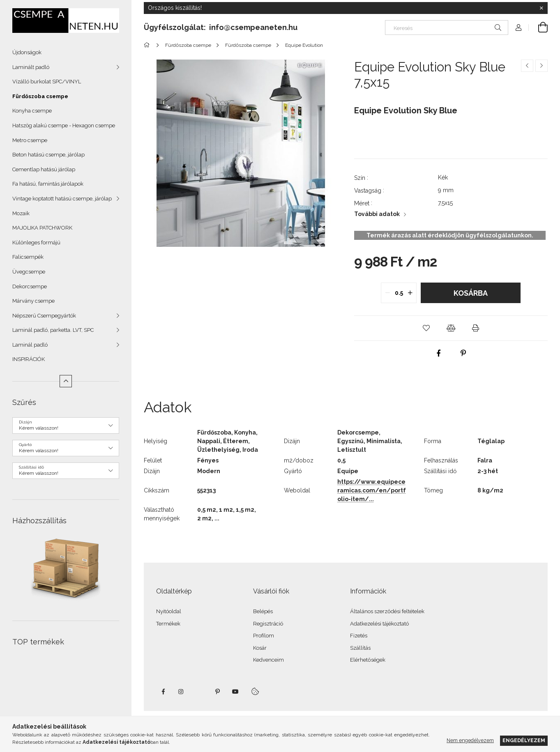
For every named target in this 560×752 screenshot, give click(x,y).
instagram (181, 692)
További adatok (377, 214)
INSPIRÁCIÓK (29, 359)
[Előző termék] (527, 66)
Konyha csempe (32, 111)
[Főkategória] (148, 45)
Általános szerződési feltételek (387, 611)
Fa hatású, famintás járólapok (48, 184)
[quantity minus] (387, 293)
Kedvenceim (268, 660)
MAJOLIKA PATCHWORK (42, 228)
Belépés (263, 611)
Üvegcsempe (29, 272)
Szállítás (360, 648)
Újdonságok (27, 52)
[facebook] (438, 353)
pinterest (217, 692)
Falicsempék (28, 257)
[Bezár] (542, 8)
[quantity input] (399, 293)
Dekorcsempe (30, 286)
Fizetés (359, 636)
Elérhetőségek (368, 660)
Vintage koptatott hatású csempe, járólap (62, 199)
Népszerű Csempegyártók (44, 316)
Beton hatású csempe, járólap (48, 155)
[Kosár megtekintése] (538, 28)
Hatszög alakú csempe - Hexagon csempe (64, 125)
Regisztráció (268, 624)
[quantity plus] (410, 293)
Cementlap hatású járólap (44, 169)
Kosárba (471, 293)
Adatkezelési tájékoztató (379, 624)
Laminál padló (30, 345)
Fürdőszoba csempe (40, 96)
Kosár (260, 648)
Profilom (264, 636)
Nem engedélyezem (470, 740)
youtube (235, 692)
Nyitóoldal (169, 611)
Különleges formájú (36, 243)
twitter (199, 692)
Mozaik (21, 213)
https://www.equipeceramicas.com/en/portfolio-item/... (372, 490)
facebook (163, 692)
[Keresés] (447, 28)
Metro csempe (30, 140)
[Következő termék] (542, 66)
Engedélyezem (524, 740)
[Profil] (519, 28)
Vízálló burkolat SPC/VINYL (47, 82)
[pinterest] (463, 353)
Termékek (168, 624)
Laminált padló (31, 67)
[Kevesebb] (66, 381)
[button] (426, 328)
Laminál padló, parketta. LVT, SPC (53, 330)
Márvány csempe (33, 301)
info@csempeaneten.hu (253, 27)
